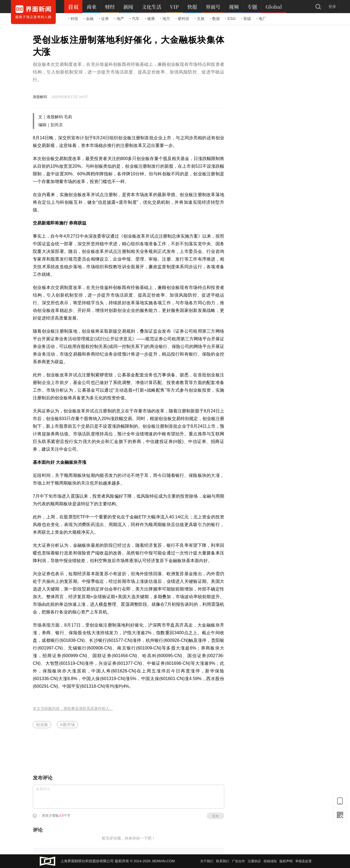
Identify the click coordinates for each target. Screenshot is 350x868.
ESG (231, 19)
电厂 (261, 19)
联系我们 (223, 861)
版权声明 (286, 861)
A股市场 (67, 724)
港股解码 (40, 97)
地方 (165, 19)
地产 (119, 19)
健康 (150, 19)
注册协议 (254, 861)
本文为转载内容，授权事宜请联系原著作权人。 (73, 709)
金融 (89, 19)
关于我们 (207, 861)
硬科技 (182, 19)
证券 (104, 19)
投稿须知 (270, 861)
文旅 (200, 19)
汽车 (135, 19)
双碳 (246, 19)
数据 (215, 19)
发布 (215, 816)
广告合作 (238, 861)
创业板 (42, 724)
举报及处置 (304, 861)
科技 (73, 19)
